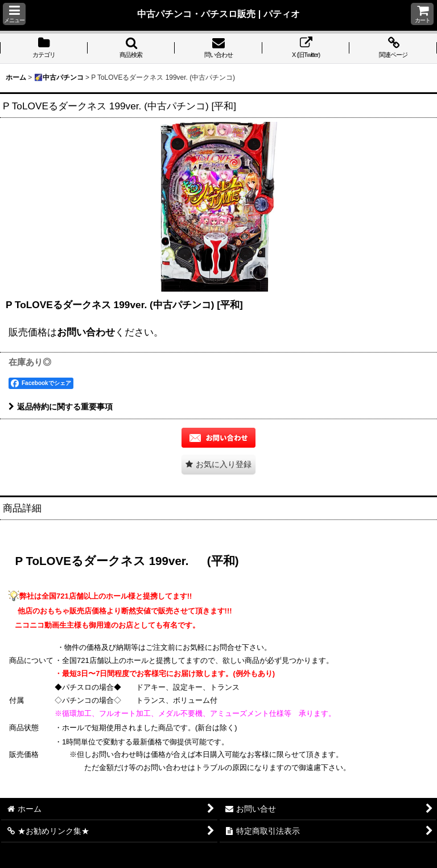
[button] (14, 14)
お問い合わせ (86, 332)
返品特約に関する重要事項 (61, 407)
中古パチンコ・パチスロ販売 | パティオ (218, 14)
